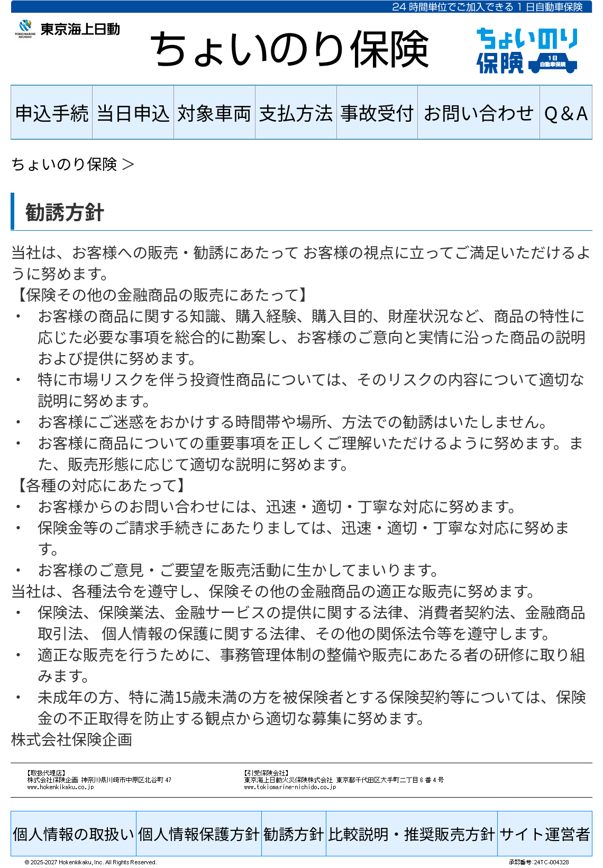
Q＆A (566, 112)
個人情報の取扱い (74, 833)
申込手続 (52, 112)
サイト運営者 (545, 833)
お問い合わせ (478, 112)
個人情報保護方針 (199, 833)
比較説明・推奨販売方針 (412, 833)
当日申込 (133, 112)
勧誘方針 (294, 833)
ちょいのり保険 (64, 163)
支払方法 (296, 112)
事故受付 (377, 112)
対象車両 (214, 112)
